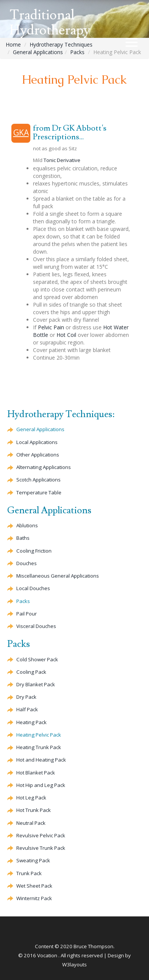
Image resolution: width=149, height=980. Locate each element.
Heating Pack (31, 722)
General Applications (38, 52)
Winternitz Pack (34, 898)
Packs (77, 52)
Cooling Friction (34, 551)
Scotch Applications (38, 480)
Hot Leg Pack (31, 798)
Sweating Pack (33, 860)
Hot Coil (66, 335)
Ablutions (27, 525)
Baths (23, 538)
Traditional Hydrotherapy (50, 23)
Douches (27, 563)
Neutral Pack (31, 823)
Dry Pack (26, 697)
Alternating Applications (44, 467)
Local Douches (33, 588)
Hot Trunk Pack (34, 810)
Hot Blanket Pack (36, 773)
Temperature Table (39, 492)
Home (13, 44)
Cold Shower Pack (37, 659)
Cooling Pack (31, 672)
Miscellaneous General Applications (58, 576)
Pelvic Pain (51, 327)
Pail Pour (27, 614)
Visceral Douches (36, 626)
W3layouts (74, 964)
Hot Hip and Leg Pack (41, 785)
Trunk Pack (41, 848)
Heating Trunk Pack (39, 747)
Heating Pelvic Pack (39, 735)
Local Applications (37, 442)
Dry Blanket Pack (36, 684)
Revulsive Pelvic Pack (41, 835)
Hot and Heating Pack (41, 760)
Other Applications (38, 455)
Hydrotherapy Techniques (61, 44)
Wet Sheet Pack (34, 886)
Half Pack (27, 709)
